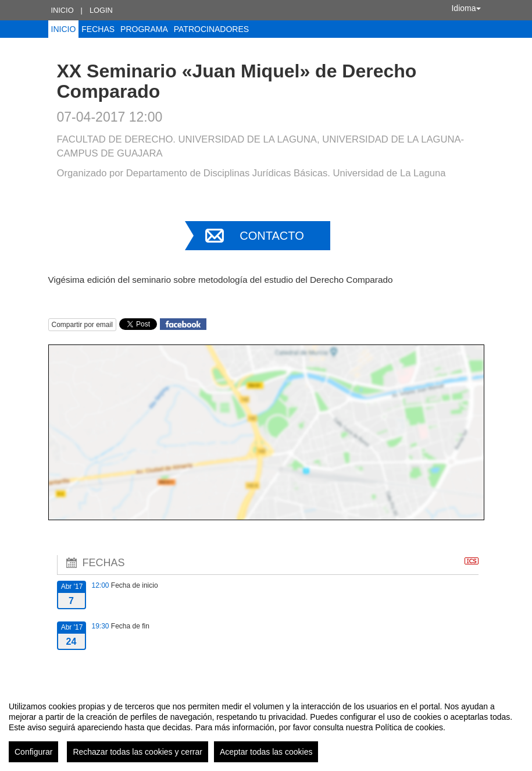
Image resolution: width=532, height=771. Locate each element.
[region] (266, 727)
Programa (144, 29)
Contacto (272, 236)
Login (101, 10)
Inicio (63, 10)
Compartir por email (82, 325)
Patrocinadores (211, 29)
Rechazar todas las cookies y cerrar (138, 752)
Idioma (466, 8)
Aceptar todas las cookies (266, 752)
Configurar (33, 752)
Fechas (98, 29)
